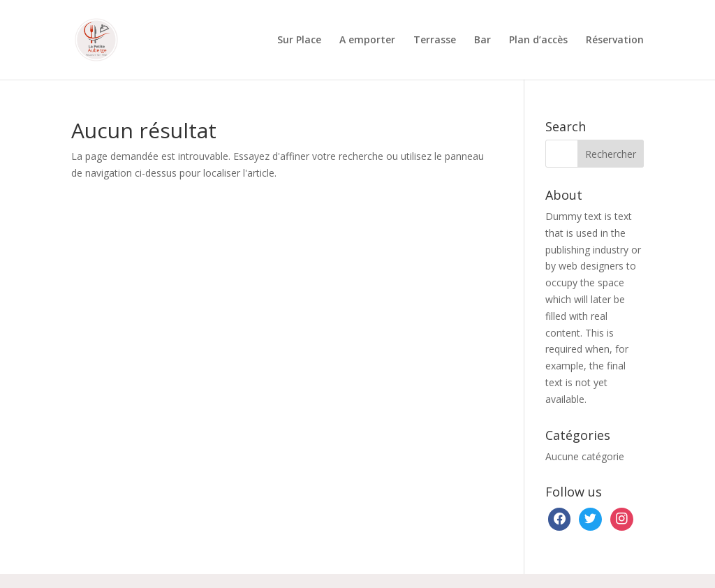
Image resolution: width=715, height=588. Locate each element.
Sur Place (299, 41)
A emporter (367, 41)
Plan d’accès (538, 41)
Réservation (615, 41)
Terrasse (435, 41)
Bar (482, 41)
